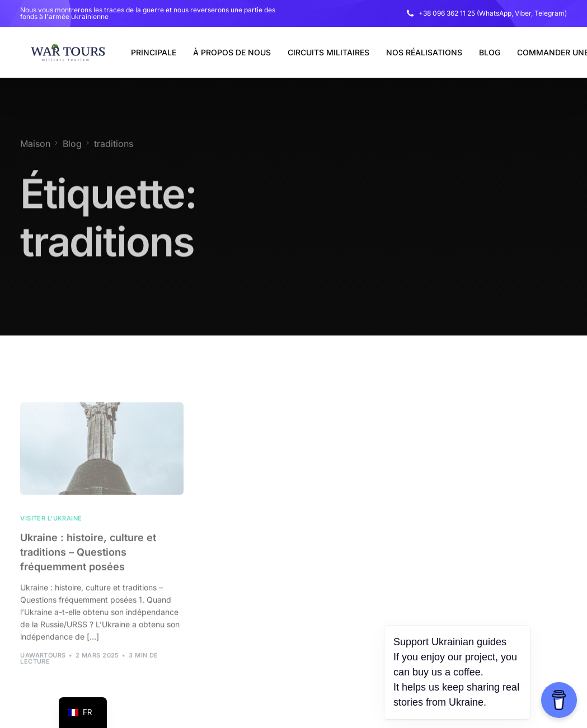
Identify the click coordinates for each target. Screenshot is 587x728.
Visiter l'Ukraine (51, 530)
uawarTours (43, 666)
